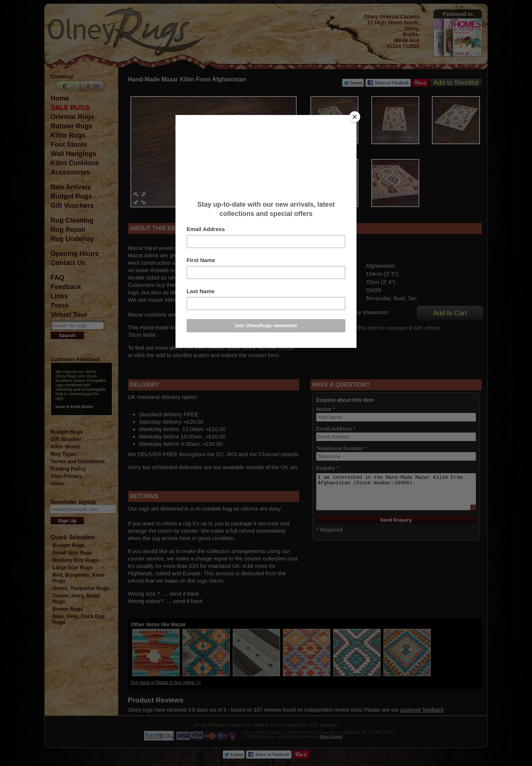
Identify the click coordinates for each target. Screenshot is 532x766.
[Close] (355, 117)
